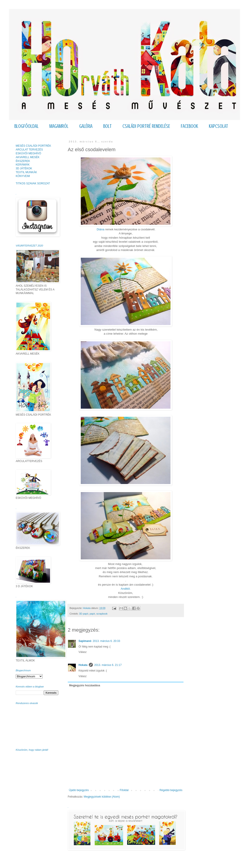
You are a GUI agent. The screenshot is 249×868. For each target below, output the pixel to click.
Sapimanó (85, 641)
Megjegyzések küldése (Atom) (102, 797)
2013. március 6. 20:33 (106, 641)
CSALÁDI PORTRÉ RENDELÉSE (146, 126)
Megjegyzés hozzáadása (85, 685)
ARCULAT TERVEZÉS (29, 150)
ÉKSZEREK (23, 161)
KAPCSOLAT (218, 126)
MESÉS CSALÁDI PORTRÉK (33, 146)
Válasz (83, 652)
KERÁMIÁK (23, 165)
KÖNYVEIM (23, 176)
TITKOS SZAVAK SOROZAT (33, 183)
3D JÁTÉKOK (24, 168)
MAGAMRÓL (59, 126)
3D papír (84, 614)
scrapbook (102, 614)
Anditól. (126, 589)
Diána (100, 229)
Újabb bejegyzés (79, 790)
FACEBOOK (189, 126)
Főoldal (124, 790)
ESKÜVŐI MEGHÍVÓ (28, 153)
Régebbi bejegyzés (171, 790)
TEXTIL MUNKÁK (26, 172)
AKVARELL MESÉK (28, 157)
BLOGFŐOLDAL (26, 126)
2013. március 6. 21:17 (108, 665)
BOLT (107, 126)
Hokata (83, 665)
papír (92, 614)
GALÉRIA (86, 126)
